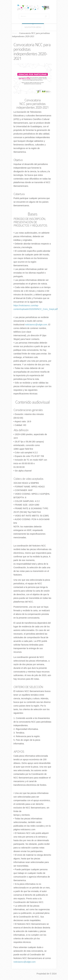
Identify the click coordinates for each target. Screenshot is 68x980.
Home (15, 33)
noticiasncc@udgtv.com (36, 325)
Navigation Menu (33, 27)
